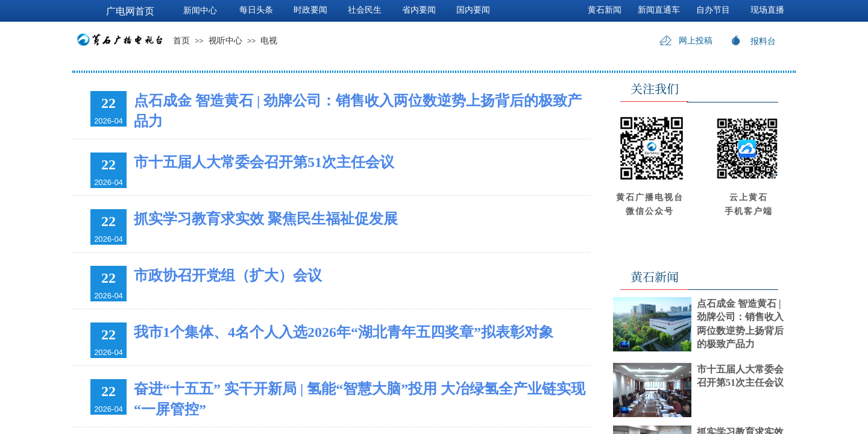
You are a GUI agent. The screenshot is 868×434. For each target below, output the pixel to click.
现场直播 (767, 10)
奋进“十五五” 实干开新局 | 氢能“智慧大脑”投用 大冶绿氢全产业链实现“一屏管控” (360, 399)
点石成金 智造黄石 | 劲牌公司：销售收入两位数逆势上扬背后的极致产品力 (358, 111)
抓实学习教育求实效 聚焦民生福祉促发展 (266, 219)
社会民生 (365, 10)
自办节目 (713, 10)
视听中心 (225, 41)
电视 (269, 41)
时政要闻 (310, 10)
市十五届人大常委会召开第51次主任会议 (264, 162)
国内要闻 (473, 10)
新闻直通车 (659, 10)
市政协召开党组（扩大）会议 (228, 275)
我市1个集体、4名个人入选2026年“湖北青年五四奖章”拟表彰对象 (344, 332)
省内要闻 (419, 10)
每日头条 (256, 10)
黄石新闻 (605, 10)
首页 (181, 41)
